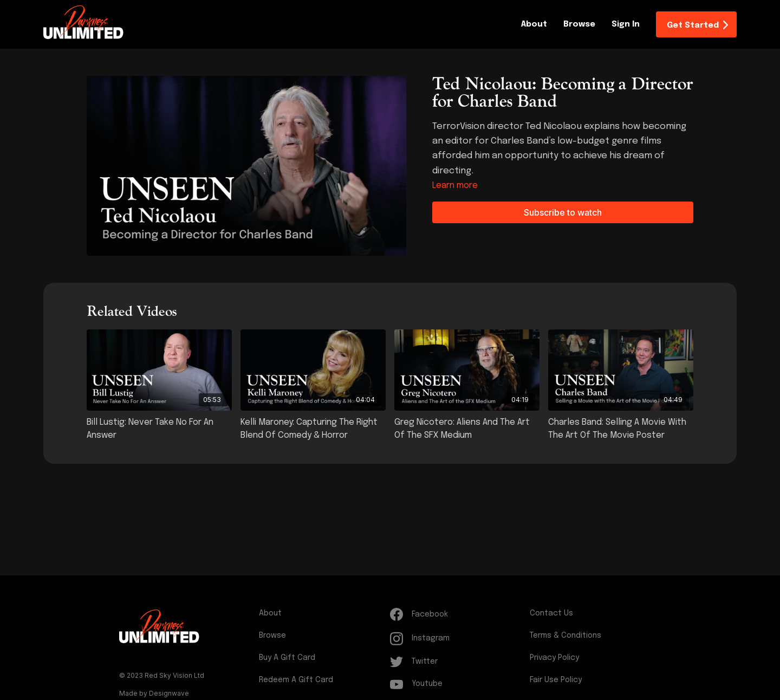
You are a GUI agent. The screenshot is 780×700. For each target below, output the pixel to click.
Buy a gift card (287, 658)
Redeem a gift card (296, 680)
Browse (579, 24)
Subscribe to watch (563, 212)
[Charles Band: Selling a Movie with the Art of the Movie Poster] (621, 429)
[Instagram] (458, 639)
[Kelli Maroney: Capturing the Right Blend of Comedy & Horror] (313, 429)
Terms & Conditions (565, 636)
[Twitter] (458, 662)
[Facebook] (458, 614)
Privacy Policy (554, 658)
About (534, 24)
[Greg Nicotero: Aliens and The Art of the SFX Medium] (467, 429)
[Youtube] (458, 684)
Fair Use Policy (556, 680)
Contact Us (551, 613)
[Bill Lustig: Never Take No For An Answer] (159, 429)
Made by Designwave (154, 693)
